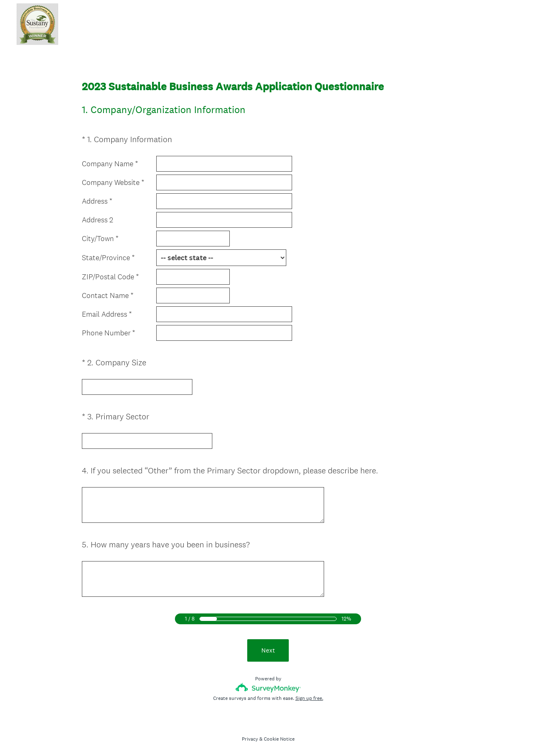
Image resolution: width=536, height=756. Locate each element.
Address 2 (97, 220)
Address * (97, 201)
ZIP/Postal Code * (110, 277)
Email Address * (107, 314)
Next (268, 647)
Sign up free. (309, 695)
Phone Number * (108, 333)
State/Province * (108, 258)
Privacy (250, 736)
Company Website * (113, 182)
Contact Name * (108, 296)
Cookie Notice (279, 736)
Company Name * (110, 164)
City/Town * (100, 239)
